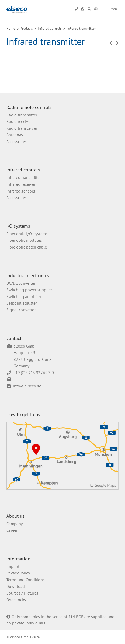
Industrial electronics (28, 275)
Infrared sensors (21, 191)
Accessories (16, 141)
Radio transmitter (22, 115)
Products (27, 29)
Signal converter (21, 310)
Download (16, 586)
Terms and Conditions (25, 580)
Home (11, 29)
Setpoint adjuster (22, 303)
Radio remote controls (29, 107)
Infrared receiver (21, 184)
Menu (113, 9)
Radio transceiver (22, 128)
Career (12, 530)
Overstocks (16, 600)
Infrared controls (50, 29)
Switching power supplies (29, 290)
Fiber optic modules (24, 240)
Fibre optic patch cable (27, 247)
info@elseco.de (27, 386)
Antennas (15, 135)
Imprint (13, 566)
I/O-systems (18, 226)
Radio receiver (19, 121)
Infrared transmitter (81, 29)
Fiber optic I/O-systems (27, 234)
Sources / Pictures (22, 593)
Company (15, 524)
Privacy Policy (18, 573)
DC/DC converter (21, 283)
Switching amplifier (24, 296)
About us (15, 516)
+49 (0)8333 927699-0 (33, 373)
